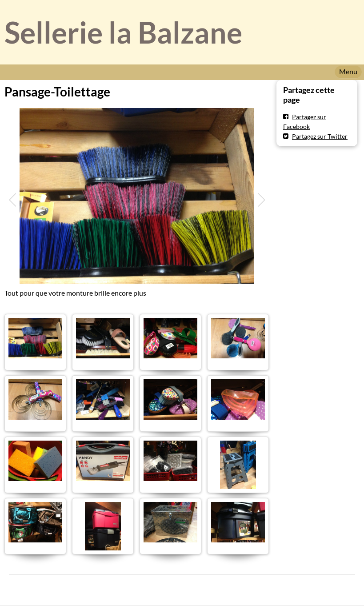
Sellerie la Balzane (123, 32)
